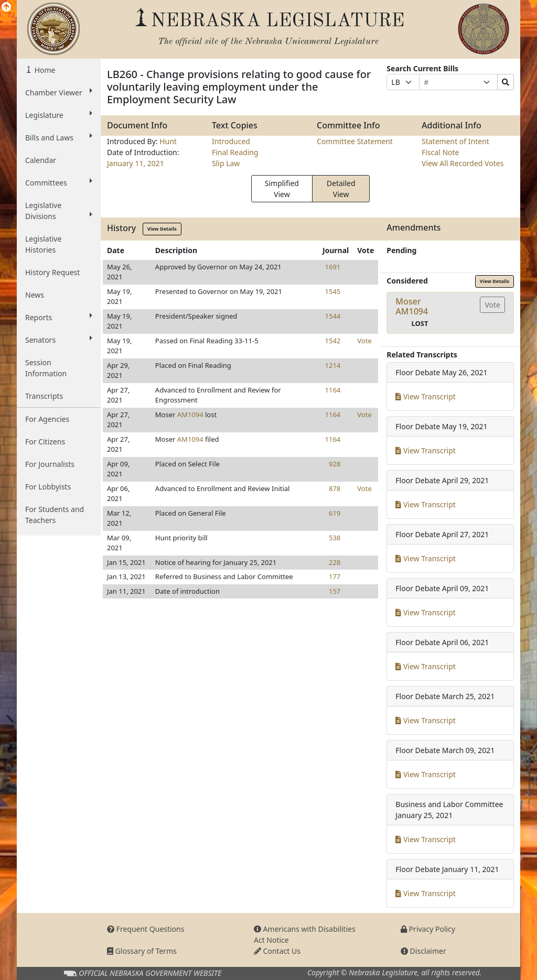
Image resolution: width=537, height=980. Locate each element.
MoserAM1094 (412, 306)
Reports (59, 317)
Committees (59, 182)
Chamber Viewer (59, 92)
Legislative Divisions (59, 211)
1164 (333, 390)
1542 (333, 341)
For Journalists (50, 464)
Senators (59, 340)
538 (335, 538)
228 (335, 562)
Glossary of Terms (142, 951)
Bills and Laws (59, 137)
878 (335, 488)
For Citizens (45, 442)
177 (335, 576)
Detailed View (341, 189)
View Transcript (426, 396)
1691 (333, 267)
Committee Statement (355, 141)
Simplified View (282, 189)
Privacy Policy (428, 929)
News (35, 295)
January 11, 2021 (136, 163)
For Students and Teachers (55, 515)
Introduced (231, 141)
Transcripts (44, 396)
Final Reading (235, 152)
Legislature (59, 115)
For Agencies (47, 419)
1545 (333, 291)
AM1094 (190, 415)
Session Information (46, 368)
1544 (333, 316)
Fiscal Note (440, 152)
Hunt (168, 141)
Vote (364, 341)
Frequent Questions (146, 929)
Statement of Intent (455, 141)
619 (335, 513)
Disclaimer (423, 951)
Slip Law (226, 163)
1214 (333, 365)
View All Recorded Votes (463, 163)
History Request (52, 272)
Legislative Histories (43, 244)
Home (44, 70)
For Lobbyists (48, 487)
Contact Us (277, 951)
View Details (162, 229)
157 (335, 591)
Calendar (41, 160)
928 (335, 464)
